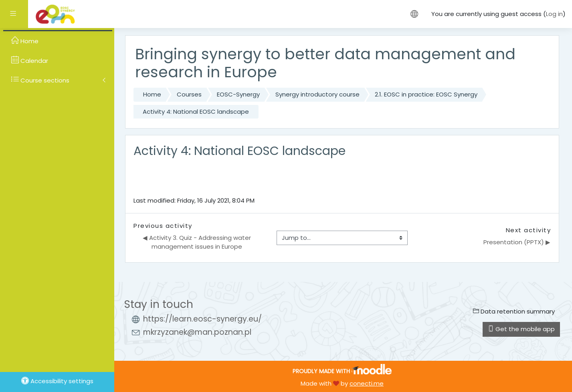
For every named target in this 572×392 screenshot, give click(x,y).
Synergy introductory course (317, 94)
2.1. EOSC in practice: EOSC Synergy (426, 94)
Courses (189, 94)
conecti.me (367, 383)
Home (152, 94)
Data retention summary (514, 311)
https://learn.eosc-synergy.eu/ (202, 319)
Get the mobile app (521, 329)
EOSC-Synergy (238, 94)
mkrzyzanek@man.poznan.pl (197, 332)
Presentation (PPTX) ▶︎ (517, 242)
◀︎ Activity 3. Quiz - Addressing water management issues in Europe (198, 242)
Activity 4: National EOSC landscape (196, 112)
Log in (554, 14)
